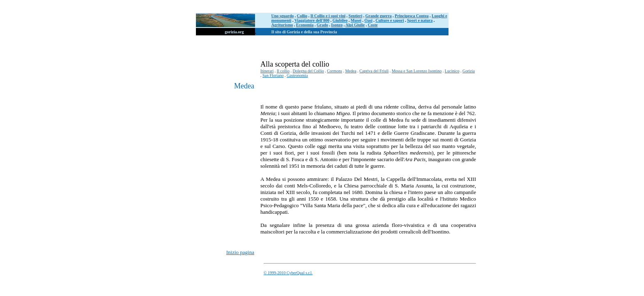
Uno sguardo (283, 16)
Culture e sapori (390, 20)
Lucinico (452, 71)
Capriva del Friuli (374, 71)
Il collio (283, 71)
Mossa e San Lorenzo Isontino (417, 71)
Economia (305, 25)
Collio (302, 16)
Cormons (335, 71)
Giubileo (340, 20)
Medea (351, 71)
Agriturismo (282, 25)
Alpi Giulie (355, 25)
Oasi (368, 20)
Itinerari (267, 71)
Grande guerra (378, 16)
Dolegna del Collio (308, 71)
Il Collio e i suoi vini (328, 16)
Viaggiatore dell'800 (312, 20)
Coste (373, 25)
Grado (322, 25)
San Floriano (273, 75)
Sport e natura (420, 20)
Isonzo (337, 25)
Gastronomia (297, 75)
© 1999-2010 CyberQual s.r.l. (288, 273)
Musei (356, 20)
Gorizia (469, 71)
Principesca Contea (412, 16)
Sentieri (355, 16)
